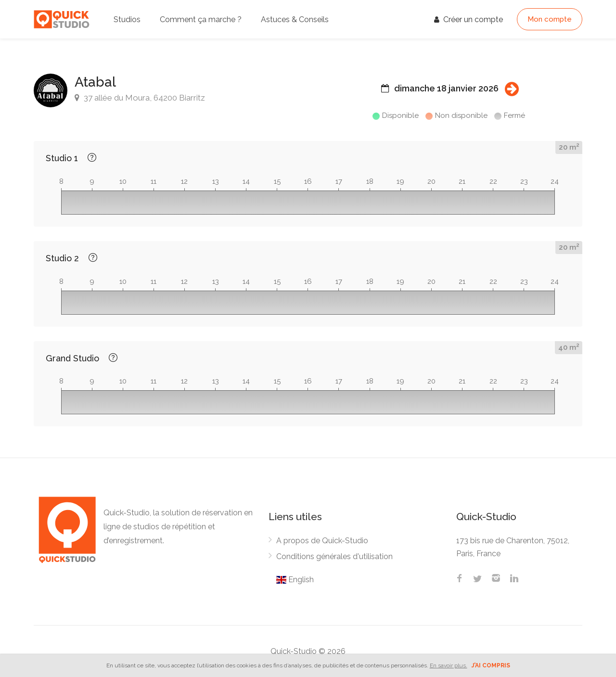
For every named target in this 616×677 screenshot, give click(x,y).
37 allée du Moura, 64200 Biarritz (140, 98)
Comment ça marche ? (201, 19)
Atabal (95, 82)
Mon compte (550, 19)
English (295, 580)
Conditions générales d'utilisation (334, 556)
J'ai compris (491, 665)
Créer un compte (468, 19)
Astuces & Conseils (295, 19)
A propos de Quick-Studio (322, 541)
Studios (127, 19)
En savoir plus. (449, 665)
